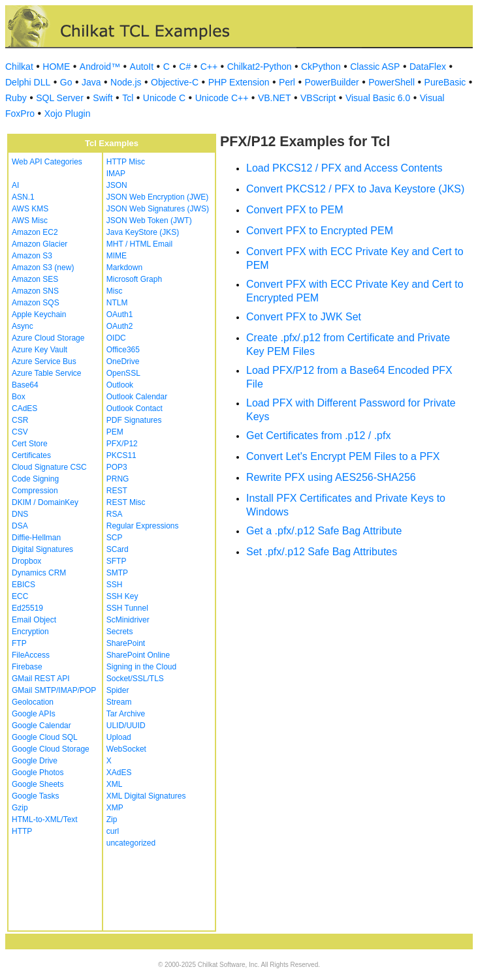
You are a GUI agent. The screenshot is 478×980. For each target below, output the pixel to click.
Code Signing (35, 479)
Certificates (31, 455)
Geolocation (33, 702)
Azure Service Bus (44, 361)
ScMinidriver (128, 620)
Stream (119, 702)
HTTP (22, 831)
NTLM (117, 303)
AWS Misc (30, 221)
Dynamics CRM (39, 573)
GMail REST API (40, 679)
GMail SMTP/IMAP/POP (54, 690)
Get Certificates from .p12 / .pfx (318, 436)
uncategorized (131, 843)
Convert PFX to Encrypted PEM (320, 231)
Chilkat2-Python (260, 67)
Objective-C (175, 82)
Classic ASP (375, 67)
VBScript (318, 98)
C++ (209, 67)
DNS (20, 514)
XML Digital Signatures (146, 796)
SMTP (117, 573)
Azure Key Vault (40, 350)
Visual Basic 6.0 (378, 98)
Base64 (25, 385)
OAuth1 (120, 314)
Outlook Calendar (137, 397)
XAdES (119, 773)
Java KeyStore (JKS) (143, 232)
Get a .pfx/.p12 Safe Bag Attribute (324, 531)
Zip (112, 819)
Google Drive (35, 761)
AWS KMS (30, 209)
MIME (117, 256)
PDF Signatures (134, 420)
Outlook (120, 385)
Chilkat (19, 67)
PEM (115, 432)
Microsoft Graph (134, 279)
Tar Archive (126, 714)
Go (66, 82)
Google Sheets (38, 784)
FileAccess (31, 655)
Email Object (34, 620)
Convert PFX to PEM (295, 210)
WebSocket (126, 749)
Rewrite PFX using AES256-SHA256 (331, 477)
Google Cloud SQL (45, 737)
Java (91, 82)
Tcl (128, 98)
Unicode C (164, 98)
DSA (20, 526)
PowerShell (391, 82)
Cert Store (30, 444)
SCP (115, 538)
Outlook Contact (135, 408)
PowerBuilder (331, 82)
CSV (20, 432)
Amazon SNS (35, 291)
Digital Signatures (42, 549)
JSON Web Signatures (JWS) (158, 209)
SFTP (117, 561)
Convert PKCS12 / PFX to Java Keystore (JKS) (355, 189)
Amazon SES (35, 279)
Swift (103, 98)
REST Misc (126, 502)
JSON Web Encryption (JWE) (157, 197)
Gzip (20, 808)
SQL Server (60, 98)
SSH (115, 585)
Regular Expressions (143, 526)
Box (19, 397)
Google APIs (34, 714)
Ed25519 (27, 608)
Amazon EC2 (35, 232)
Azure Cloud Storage (48, 338)
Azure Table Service (47, 373)
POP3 (117, 467)
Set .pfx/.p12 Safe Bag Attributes (322, 552)
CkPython (321, 67)
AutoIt (142, 67)
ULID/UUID (126, 726)
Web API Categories (47, 162)
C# (185, 67)
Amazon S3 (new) (43, 268)
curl (113, 831)
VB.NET (275, 98)
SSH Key (122, 596)
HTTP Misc (126, 162)
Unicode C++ (222, 98)
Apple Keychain (39, 314)
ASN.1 (23, 197)
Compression (35, 491)
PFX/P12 (122, 444)
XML (115, 784)
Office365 (123, 350)
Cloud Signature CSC (49, 467)
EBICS (24, 585)
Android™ (100, 67)
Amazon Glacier (40, 244)
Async (23, 326)
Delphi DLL (28, 82)
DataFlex (428, 67)
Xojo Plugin (68, 114)
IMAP (116, 174)
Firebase (27, 667)
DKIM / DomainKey (45, 502)
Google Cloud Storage (51, 749)
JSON (117, 185)
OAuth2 (120, 326)
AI (15, 185)
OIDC (116, 338)
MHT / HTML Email (139, 244)
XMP (115, 808)
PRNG (118, 479)
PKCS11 (121, 455)
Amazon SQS (36, 303)
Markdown (124, 268)
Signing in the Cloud (141, 667)
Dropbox (26, 561)
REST (117, 491)
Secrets (120, 632)
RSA (115, 514)
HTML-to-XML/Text (45, 819)
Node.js (126, 82)
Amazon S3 (32, 256)
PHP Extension (239, 82)
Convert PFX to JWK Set (304, 317)
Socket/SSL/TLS (135, 679)
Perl (287, 82)
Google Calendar (41, 726)
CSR (20, 420)
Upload (119, 737)
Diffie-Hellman (36, 538)
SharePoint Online (138, 655)
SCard (118, 549)
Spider (118, 690)
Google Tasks (36, 796)
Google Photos (38, 773)
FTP (19, 643)
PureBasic (445, 82)
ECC (20, 596)
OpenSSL (123, 373)
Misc (115, 291)
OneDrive (123, 361)
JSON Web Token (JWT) (149, 221)
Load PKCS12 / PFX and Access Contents (344, 168)
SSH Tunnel (127, 608)
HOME (56, 67)
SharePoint (126, 643)
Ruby (16, 98)
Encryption (30, 632)
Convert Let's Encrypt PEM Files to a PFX (343, 456)
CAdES (24, 408)
